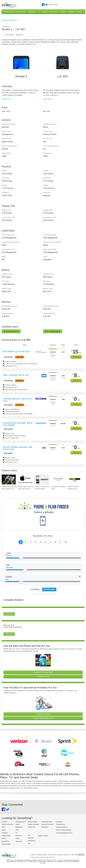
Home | (33, 854)
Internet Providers (46, 824)
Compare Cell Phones (9, 20)
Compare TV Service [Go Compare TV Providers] (43, 714)
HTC (16, 830)
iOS (73, 830)
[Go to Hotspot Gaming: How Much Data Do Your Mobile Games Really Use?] (9, 479)
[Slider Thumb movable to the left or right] (21, 559)
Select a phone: (44, 512)
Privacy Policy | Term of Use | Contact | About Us (53, 854)
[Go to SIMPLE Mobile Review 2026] (75, 479)
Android (74, 824)
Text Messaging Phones (62, 832)
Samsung (18, 840)
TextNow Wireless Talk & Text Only (17, 400)
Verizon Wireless (7, 824)
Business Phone (21, 12)
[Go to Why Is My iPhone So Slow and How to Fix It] (25, 479)
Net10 (4, 838)
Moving (79, 12)
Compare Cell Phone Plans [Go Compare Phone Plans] (43, 672)
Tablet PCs (31, 827)
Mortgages (71, 12)
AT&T (3, 827)
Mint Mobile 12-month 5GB (16, 351)
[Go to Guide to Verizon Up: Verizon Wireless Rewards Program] (42, 479)
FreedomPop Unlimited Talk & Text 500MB (18, 424)
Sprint (4, 830)
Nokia (17, 838)
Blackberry (75, 827)
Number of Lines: (43, 536)
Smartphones (58, 824)
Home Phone (32, 12)
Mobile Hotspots (33, 824)
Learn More (9, 614)
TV (39, 12)
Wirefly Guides (77, 832)
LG (16, 832)
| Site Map (75, 854)
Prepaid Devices (59, 827)
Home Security (54, 12)
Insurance (63, 12)
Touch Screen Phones (61, 830)
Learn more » (7, 99)
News (50, 4)
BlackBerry (18, 827)
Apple (17, 824)
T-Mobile (4, 832)
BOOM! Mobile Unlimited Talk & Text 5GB (17, 448)
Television (43, 827)
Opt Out (81, 854)
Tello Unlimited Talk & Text (16, 375)
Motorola (18, 835)
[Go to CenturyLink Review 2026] (58, 479)
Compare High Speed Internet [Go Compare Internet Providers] (43, 718)
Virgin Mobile (6, 835)
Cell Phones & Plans (8, 12)
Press (56, 4)
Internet (45, 12)
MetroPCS (5, 840)
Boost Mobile (6, 843)
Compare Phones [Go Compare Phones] (43, 676)
